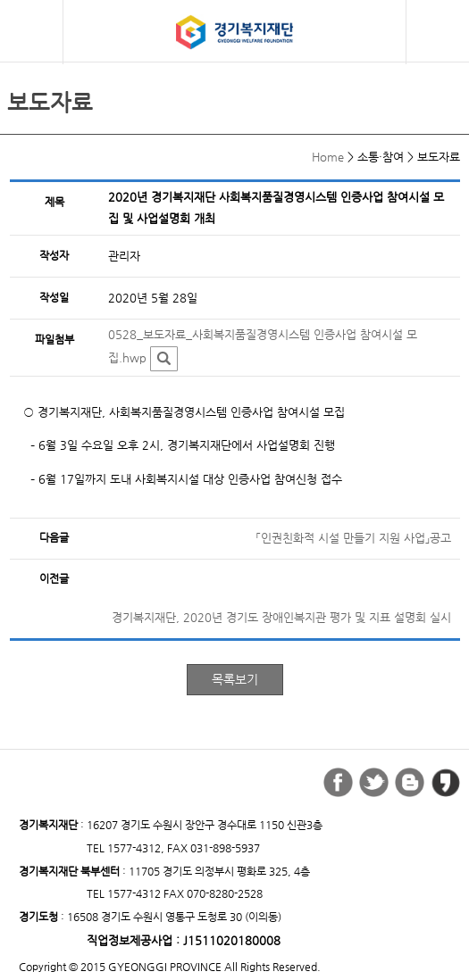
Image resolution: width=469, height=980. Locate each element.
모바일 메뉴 (31, 30)
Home (328, 157)
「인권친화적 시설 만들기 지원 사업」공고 (354, 538)
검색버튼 (440, 33)
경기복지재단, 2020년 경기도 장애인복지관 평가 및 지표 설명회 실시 (281, 617)
